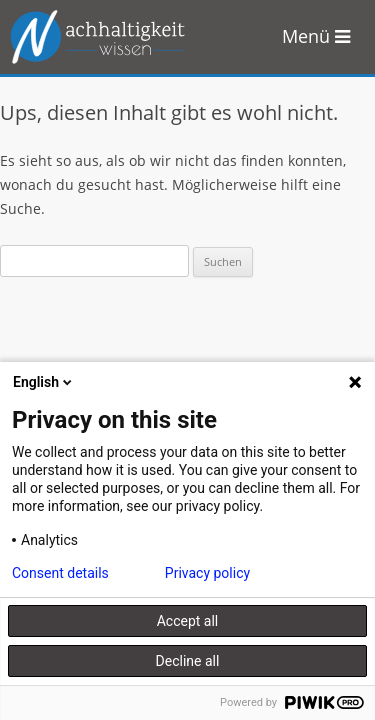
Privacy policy (207, 573)
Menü (316, 36)
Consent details (60, 573)
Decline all (188, 661)
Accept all (188, 621)
